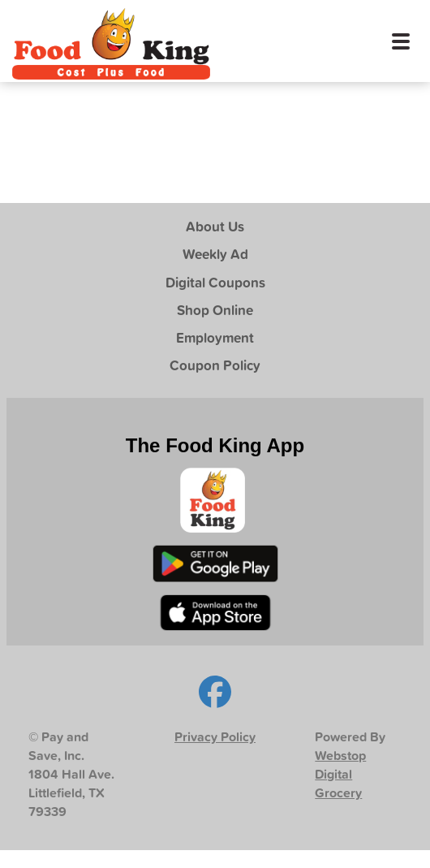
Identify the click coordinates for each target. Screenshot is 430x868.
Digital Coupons (215, 282)
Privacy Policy (215, 737)
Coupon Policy (215, 365)
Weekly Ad (215, 254)
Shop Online (215, 310)
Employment (215, 337)
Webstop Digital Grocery (340, 774)
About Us (215, 226)
